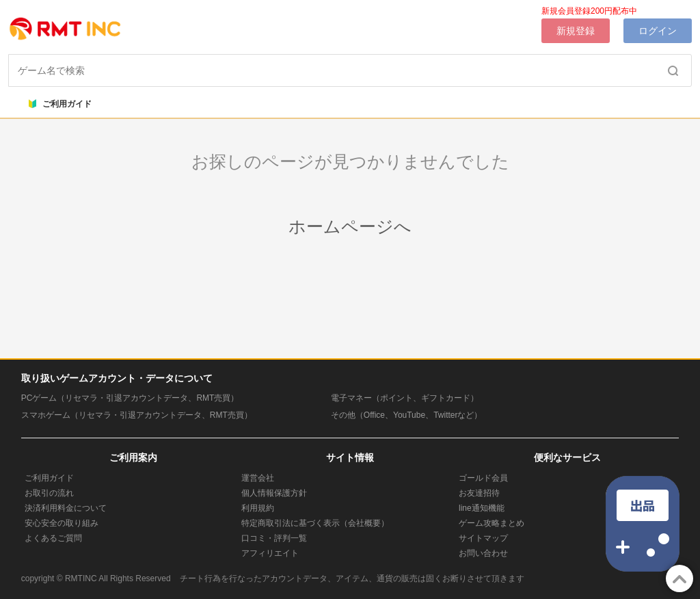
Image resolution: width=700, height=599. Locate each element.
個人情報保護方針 (274, 493)
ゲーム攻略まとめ (492, 523)
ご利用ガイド (60, 104)
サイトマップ (483, 538)
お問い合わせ (483, 553)
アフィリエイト (270, 553)
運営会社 (258, 478)
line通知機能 (482, 508)
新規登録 (576, 31)
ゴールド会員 (483, 478)
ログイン (658, 31)
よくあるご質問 (53, 538)
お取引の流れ (49, 493)
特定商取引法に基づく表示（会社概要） (315, 523)
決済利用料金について (66, 508)
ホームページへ (350, 226)
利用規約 (258, 508)
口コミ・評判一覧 (274, 538)
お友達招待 (479, 493)
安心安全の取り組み (62, 523)
